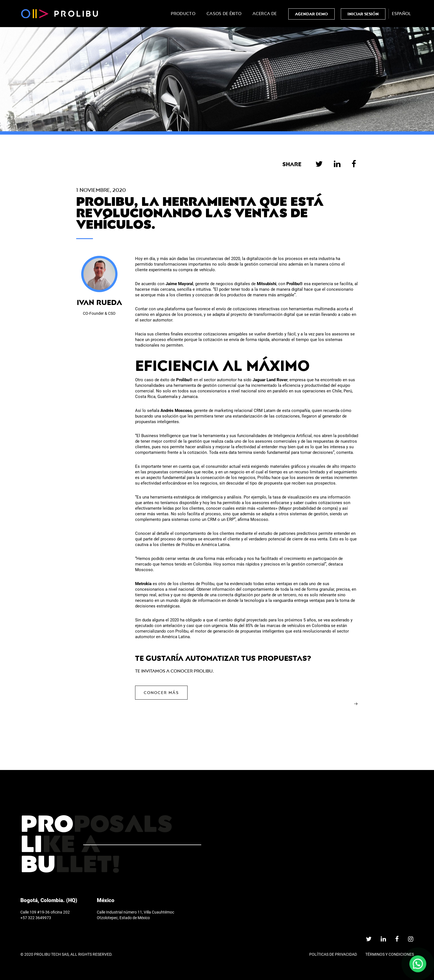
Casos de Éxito (224, 14)
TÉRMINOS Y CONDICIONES (390, 954)
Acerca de (265, 14)
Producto (183, 14)
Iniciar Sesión (363, 14)
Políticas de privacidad (333, 954)
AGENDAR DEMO (311, 14)
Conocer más (161, 692)
